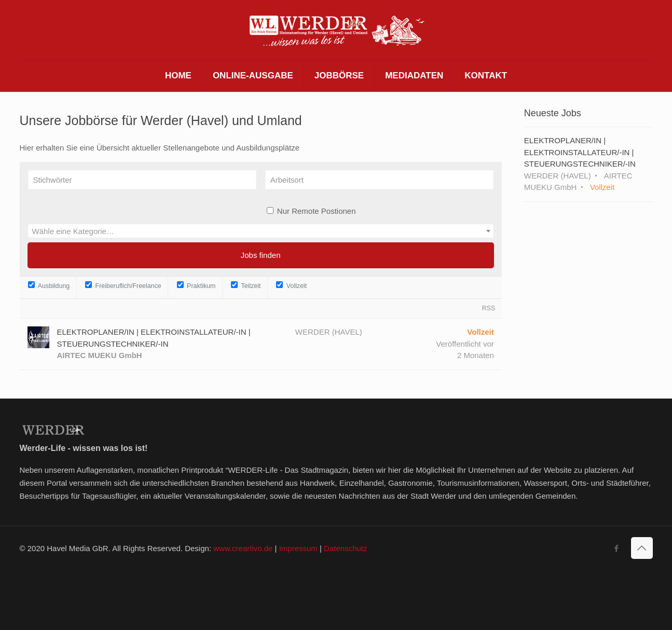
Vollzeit (291, 285)
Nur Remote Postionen (317, 211)
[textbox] (261, 231)
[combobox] (261, 231)
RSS (489, 308)
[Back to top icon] (642, 548)
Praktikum (196, 285)
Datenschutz (345, 548)
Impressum (298, 548)
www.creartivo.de (243, 548)
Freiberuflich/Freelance (123, 285)
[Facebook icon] (617, 548)
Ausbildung (49, 285)
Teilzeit (246, 285)
